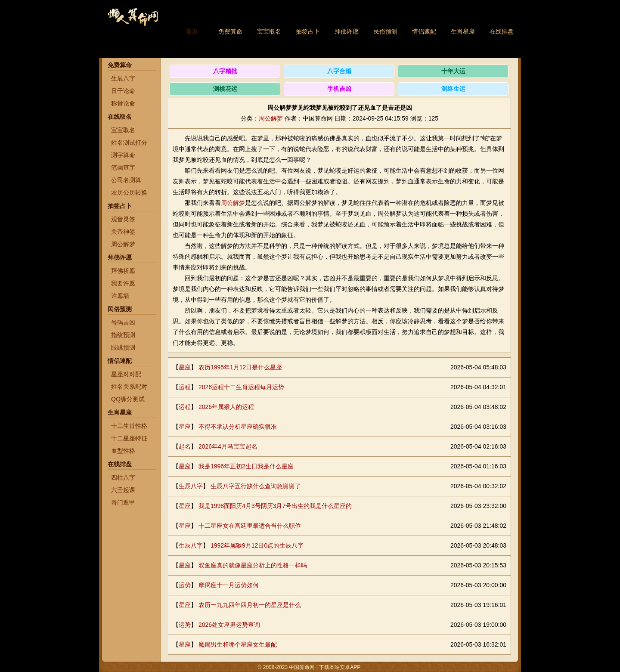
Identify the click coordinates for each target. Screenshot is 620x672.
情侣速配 (424, 31)
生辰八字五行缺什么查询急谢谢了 (256, 486)
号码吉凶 (123, 322)
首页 (192, 31)
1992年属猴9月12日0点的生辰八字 (257, 545)
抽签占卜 (308, 31)
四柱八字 (123, 477)
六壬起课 (123, 490)
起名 (185, 446)
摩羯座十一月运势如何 (229, 585)
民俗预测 (385, 31)
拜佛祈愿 (123, 271)
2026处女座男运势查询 (229, 625)
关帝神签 (123, 232)
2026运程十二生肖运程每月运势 (241, 387)
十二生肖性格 (129, 426)
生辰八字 (123, 78)
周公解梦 (123, 244)
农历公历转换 (129, 192)
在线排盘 (502, 31)
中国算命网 (133, 22)
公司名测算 (126, 180)
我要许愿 (123, 283)
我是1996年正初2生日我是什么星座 (246, 466)
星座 (185, 367)
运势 (185, 585)
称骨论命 (123, 103)
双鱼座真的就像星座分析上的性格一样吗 (253, 565)
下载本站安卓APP (340, 667)
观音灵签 (123, 219)
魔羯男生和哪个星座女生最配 (238, 644)
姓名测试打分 (129, 142)
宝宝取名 (269, 31)
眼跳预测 (123, 347)
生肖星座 (463, 31)
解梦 (239, 203)
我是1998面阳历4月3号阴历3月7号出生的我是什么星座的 (275, 506)
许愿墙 (120, 296)
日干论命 (123, 91)
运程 (185, 387)
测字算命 (123, 155)
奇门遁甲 (123, 502)
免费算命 (230, 31)
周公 (227, 203)
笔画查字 (123, 167)
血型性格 (123, 451)
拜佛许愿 (347, 31)
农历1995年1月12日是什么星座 (240, 367)
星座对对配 (126, 374)
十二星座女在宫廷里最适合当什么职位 (250, 526)
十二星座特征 (129, 438)
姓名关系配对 (129, 387)
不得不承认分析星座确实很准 (238, 427)
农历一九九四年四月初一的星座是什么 (250, 605)
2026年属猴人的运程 (226, 407)
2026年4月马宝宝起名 (228, 446)
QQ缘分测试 (128, 399)
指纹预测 (123, 335)
